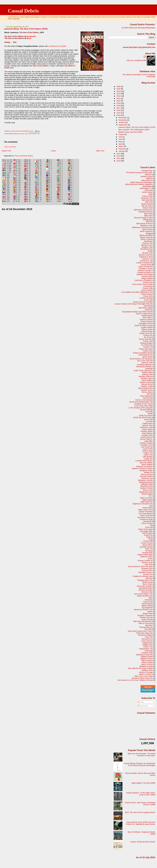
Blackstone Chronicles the (142, 227)
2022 (119, 96)
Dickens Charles (146, 320)
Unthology (149, 651)
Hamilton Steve (147, 378)
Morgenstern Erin (146, 492)
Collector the (148, 282)
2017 (119, 108)
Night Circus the (146, 498)
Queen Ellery (147, 545)
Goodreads (31, 36)
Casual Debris (23, 11)
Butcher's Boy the (146, 255)
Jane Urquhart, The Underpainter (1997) (134, 130)
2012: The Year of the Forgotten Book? (140, 812)
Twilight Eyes (147, 643)
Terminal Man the (146, 627)
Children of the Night (145, 274)
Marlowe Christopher (144, 467)
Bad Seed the (147, 200)
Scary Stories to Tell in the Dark (140, 566)
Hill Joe (150, 394)
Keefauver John (146, 427)
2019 (119, 103)
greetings (149, 369)
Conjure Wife (147, 288)
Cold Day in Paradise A (144, 280)
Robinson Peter (147, 557)
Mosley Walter (147, 494)
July (120, 137)
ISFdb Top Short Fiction (142, 418)
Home (53, 151)
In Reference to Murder (57, 46)
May (121, 142)
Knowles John (147, 435)
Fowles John (148, 351)
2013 (119, 154)
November (123, 120)
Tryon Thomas (147, 641)
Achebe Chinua (147, 176)
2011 (119, 158)
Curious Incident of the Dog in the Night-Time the (134, 304)
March (121, 146)
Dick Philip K (148, 318)
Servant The (148, 574)
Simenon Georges (145, 590)
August (122, 134)
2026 (119, 86)
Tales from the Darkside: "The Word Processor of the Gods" (141, 755)
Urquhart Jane (147, 653)
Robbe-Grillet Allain (145, 555)
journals (150, 421)
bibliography (148, 220)
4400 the (148, 175)
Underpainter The (146, 649)
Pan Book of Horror (145, 517)
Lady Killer (148, 441)
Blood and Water (146, 235)
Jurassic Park (147, 425)
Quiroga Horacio (146, 547)
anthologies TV (146, 188)
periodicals (147, 521)
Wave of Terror (147, 664)
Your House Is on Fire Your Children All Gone (135, 680)
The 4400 (148, 629)
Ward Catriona (147, 661)
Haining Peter (147, 374)
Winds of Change (146, 672)
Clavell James (147, 276)
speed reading (147, 606)
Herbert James (147, 390)
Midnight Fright (147, 484)
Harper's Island (146, 382)
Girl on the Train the (145, 361)
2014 (119, 115)
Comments (143, 706)
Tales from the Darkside (142, 621)
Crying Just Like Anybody (143, 302)
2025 (119, 89)
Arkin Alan (149, 190)
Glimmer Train (147, 363)
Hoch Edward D (146, 396)
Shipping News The (145, 580)
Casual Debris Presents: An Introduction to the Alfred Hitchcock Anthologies (140, 764)
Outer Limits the (146, 516)
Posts (141, 702)
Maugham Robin (146, 470)
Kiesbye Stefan (147, 431)
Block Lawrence (19, 134)
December (123, 118)
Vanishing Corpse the (144, 655)
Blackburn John (147, 225)
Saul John (149, 565)
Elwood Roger (147, 331)
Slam (151, 598)
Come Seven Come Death (142, 284)
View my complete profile (136, 60)
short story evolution (145, 586)
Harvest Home (147, 384)
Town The (149, 637)
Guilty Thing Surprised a (143, 370)
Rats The (149, 549)
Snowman (149, 600)
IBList (29, 38)
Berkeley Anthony (146, 212)
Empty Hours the (146, 333)
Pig (151, 525)
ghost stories (148, 357)
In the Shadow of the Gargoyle (141, 408)
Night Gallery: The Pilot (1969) (143, 783)
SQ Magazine (147, 608)
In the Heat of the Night (144, 406)
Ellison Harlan (147, 329)
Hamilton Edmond (146, 376)
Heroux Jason (147, 392)
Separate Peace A (145, 572)
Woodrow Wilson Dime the (142, 678)
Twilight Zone (147, 645)
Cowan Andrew (147, 294)
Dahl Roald (148, 306)
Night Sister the (147, 502)
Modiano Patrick (146, 488)
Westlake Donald (146, 666)
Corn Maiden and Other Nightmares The (137, 292)
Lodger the (148, 459)
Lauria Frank (148, 449)
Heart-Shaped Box (145, 388)
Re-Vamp (149, 551)
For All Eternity (147, 345)
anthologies (147, 186)
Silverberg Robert (146, 588)
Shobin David (147, 582)
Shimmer (149, 578)
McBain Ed (148, 472)
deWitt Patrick (147, 316)
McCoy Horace (147, 474)
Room (150, 559)
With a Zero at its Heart (144, 676)
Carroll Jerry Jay (146, 261)
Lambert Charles (146, 443)
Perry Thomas (147, 523)
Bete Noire (148, 214)
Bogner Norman (146, 237)
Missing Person (147, 486)
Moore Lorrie (148, 490)
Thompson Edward (145, 635)
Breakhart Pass (147, 249)
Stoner (150, 612)
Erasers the (148, 335)
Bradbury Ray (147, 247)
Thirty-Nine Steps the (144, 633)
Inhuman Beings (146, 410)
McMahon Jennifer (145, 480)
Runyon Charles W (145, 561)
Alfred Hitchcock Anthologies (141, 182)
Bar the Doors (147, 206)
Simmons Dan (147, 592)
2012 (119, 156)
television (149, 625)
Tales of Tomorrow (145, 623)
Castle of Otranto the (145, 263)
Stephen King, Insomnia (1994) (130, 132)
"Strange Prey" (147, 171)
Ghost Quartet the (146, 355)
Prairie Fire (148, 535)
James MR (148, 419)
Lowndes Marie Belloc (144, 461)
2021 (119, 98)
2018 (119, 106)
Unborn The (148, 647)
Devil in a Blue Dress (144, 314)
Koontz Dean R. (146, 439)
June (121, 139)
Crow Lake (148, 300)
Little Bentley (148, 457)
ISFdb (150, 414)
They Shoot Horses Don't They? (140, 631)
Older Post (100, 151)
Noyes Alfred (148, 508)
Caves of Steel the (145, 267)
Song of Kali (148, 602)
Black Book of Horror (144, 224)
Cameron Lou (147, 259)
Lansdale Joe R (146, 445)
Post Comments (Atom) (24, 156)
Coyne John (148, 296)
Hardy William (147, 380)
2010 (119, 161)
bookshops (148, 241)
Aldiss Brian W (147, 180)
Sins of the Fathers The (32, 134)
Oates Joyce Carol (145, 510)
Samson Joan (147, 563)
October (122, 122)
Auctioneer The (147, 198)
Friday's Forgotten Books (143, 353)
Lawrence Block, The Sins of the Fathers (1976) (137, 127)
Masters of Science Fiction (142, 468)
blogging (149, 233)
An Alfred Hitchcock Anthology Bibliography (138, 28)
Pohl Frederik (147, 533)
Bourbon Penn (147, 245)
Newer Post (6, 151)
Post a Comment (10, 147)
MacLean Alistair (146, 463)
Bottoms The (148, 243)
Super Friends (147, 619)
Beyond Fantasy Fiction (143, 218)
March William (147, 465)
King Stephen (147, 433)
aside (150, 194)
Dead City (149, 310)
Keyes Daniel (147, 429)
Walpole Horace (146, 659)
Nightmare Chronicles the (143, 504)
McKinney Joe (147, 478)
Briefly (150, 251)
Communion (148, 286)
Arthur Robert (147, 192)
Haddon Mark (147, 372)
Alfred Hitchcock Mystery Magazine (139, 184)
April (121, 144)
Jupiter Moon (147, 423)
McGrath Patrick (146, 476)
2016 (119, 110)
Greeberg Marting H (145, 365)
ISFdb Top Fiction (146, 416)
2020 (119, 101)
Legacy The (148, 453)
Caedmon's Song (146, 257)
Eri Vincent (148, 337)
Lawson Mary (147, 451)
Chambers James (146, 269)
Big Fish (149, 222)
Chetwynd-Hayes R (145, 273)
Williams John (147, 670)
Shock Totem (147, 584)
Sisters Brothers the (145, 596)
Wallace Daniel (147, 657)
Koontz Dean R (147, 437)
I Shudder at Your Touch (143, 404)
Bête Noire (148, 216)
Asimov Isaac (147, 196)
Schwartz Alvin (147, 568)
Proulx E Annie (147, 543)
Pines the (149, 527)
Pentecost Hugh (146, 519)
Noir (151, 506)
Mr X (151, 496)
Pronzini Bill (148, 541)
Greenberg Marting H (144, 367)
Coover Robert (147, 290)
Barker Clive (148, 208)
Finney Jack (148, 341)
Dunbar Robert (147, 327)
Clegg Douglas (147, 278)
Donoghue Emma (146, 323)
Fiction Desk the (145, 339)
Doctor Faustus (147, 322)
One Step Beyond (146, 514)
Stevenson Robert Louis (143, 610)
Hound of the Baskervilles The (141, 402)
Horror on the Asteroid (144, 400)
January (122, 151)
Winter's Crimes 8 (146, 674)
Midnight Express (146, 482)
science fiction (147, 570)
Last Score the (147, 447)
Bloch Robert (147, 229)
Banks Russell (147, 204)
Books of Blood (147, 239)
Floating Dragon (146, 343)
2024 (119, 91)
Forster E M (148, 347)
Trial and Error (147, 639)
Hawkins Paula (147, 386)
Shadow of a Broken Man (143, 576)
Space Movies (147, 604)
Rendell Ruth (147, 553)
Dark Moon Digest (146, 308)
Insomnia (149, 412)
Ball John (149, 202)
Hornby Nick (148, 398)
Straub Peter (148, 613)
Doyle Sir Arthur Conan (144, 325)
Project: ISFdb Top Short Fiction (143, 842)
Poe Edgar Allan (146, 531)
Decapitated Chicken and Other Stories (137, 312)
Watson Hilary (147, 662)
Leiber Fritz (148, 455)
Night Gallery (147, 500)
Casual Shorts (146, 265)
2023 (119, 94)
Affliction (149, 178)
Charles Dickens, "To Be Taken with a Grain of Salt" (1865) (141, 794)
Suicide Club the (146, 617)
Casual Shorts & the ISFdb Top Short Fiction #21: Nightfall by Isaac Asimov (141, 823)
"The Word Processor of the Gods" (139, 173)
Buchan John (147, 253)
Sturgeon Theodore (145, 615)
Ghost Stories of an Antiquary (141, 359)
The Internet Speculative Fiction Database (139, 75)
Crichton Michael (146, 298)
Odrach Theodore (146, 512)
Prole (151, 539)
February (122, 149)
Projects (149, 537)
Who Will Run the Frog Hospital (140, 668)
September (123, 125)
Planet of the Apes (145, 529)
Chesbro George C (145, 271)
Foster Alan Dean (146, 349)
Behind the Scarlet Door (143, 210)
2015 (119, 113)
